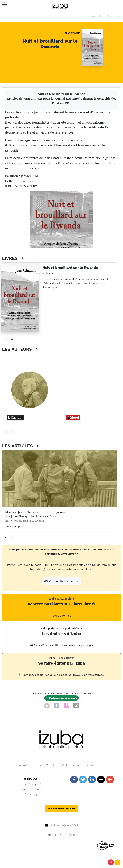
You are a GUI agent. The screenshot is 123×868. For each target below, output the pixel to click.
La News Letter (61, 808)
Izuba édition (113, 16)
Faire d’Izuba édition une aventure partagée (61, 645)
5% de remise (61, 616)
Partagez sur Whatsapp (61, 698)
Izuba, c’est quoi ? (31, 784)
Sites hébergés (95, 765)
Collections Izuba (62, 581)
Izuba (53, 835)
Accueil (97, 16)
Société (51, 765)
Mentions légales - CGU (61, 825)
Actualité (25, 765)
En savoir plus (15, 526)
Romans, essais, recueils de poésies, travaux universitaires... (61, 675)
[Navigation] (60, 5)
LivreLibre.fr (69, 554)
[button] (3, 5)
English (63, 765)
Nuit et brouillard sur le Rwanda (50, 44)
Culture (38, 765)
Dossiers (77, 765)
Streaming (31, 794)
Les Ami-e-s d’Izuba (31, 789)
